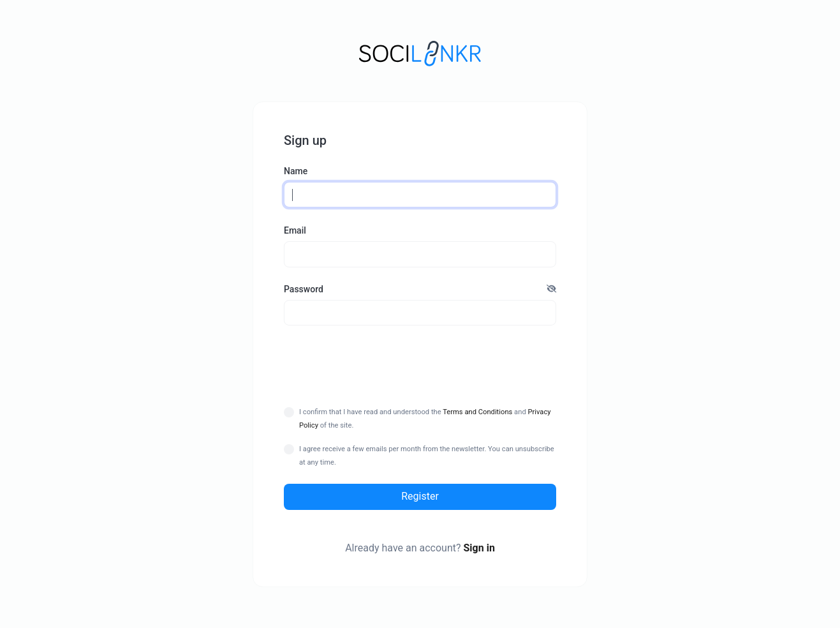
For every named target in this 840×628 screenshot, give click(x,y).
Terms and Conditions (477, 412)
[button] (551, 289)
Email (295, 230)
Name (296, 171)
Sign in (479, 548)
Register (420, 496)
